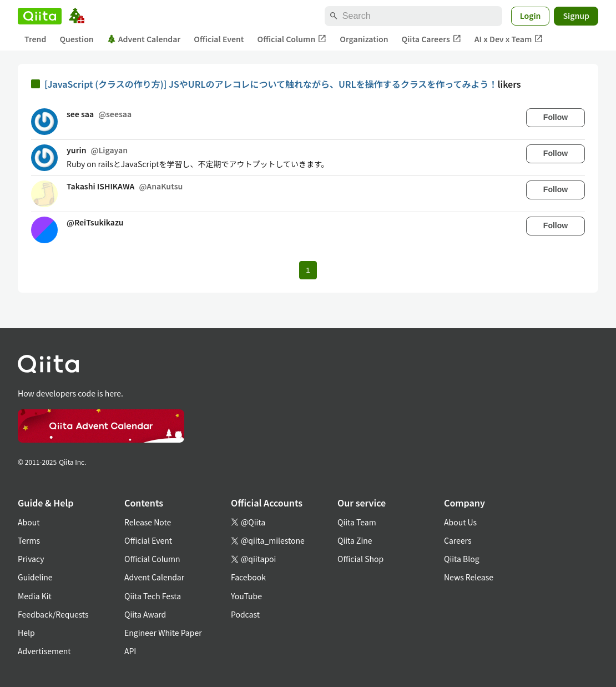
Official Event (219, 39)
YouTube (246, 596)
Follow (556, 117)
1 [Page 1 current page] (308, 270)
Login (531, 16)
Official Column (292, 39)
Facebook (248, 577)
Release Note (148, 522)
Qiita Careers (431, 39)
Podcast (245, 614)
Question (76, 39)
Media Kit (35, 596)
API (130, 651)
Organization (364, 39)
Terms (29, 540)
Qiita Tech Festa (153, 596)
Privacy (31, 559)
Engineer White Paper (163, 633)
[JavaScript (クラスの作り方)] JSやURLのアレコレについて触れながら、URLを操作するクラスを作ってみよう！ (271, 84)
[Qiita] (40, 16)
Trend (35, 39)
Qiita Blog (462, 559)
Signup (576, 16)
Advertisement (44, 651)
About (29, 522)
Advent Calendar (144, 39)
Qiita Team (357, 522)
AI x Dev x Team (509, 39)
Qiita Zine (355, 540)
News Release (469, 577)
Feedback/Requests (53, 614)
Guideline (35, 577)
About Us (460, 522)
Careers (458, 540)
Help (26, 633)
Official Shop (360, 559)
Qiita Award (145, 614)
